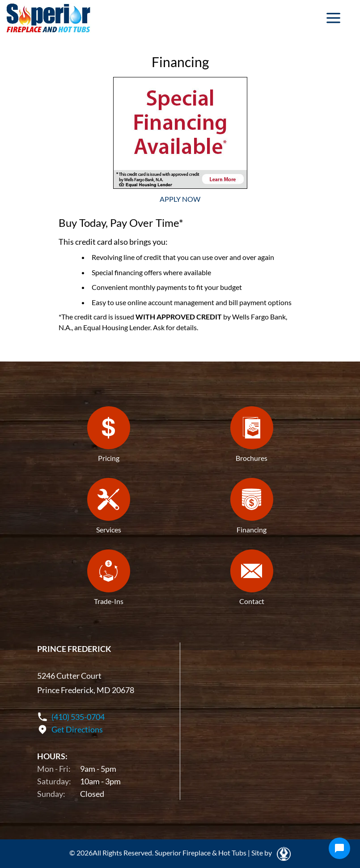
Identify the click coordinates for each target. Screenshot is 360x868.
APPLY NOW (180, 199)
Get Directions (77, 729)
